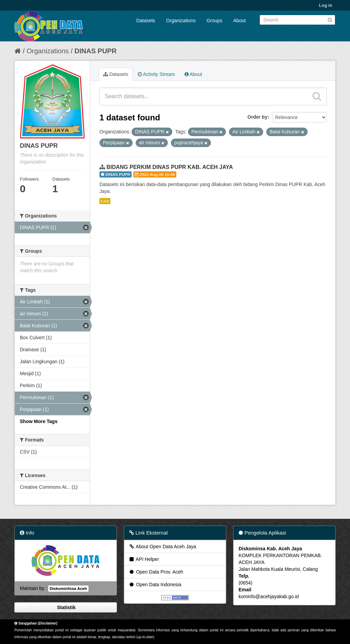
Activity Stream (156, 74)
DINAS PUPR (96, 51)
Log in (326, 5)
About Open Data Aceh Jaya (162, 547)
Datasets (146, 21)
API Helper (144, 559)
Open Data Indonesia (155, 584)
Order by (257, 117)
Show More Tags (39, 421)
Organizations (181, 21)
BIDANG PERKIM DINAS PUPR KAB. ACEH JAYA (170, 167)
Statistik (66, 607)
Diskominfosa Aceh (68, 589)
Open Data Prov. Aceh (156, 572)
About (239, 21)
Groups (214, 21)
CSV (105, 201)
